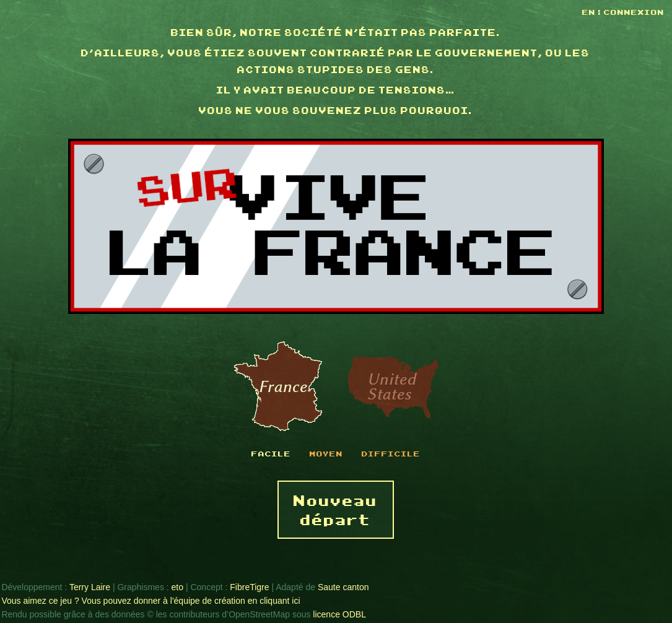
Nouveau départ (336, 509)
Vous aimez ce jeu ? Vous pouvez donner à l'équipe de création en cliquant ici (151, 601)
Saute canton (343, 587)
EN (590, 12)
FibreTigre (249, 587)
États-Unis (393, 387)
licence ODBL (339, 614)
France (278, 387)
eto (177, 587)
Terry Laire (90, 587)
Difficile (391, 453)
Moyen (326, 453)
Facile (271, 453)
